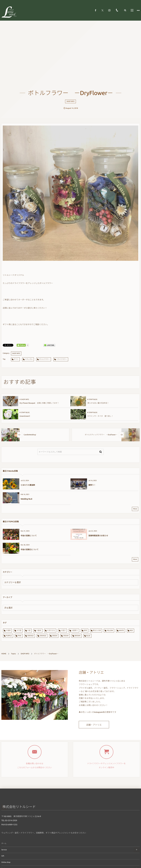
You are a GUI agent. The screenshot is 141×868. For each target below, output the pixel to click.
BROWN (77, 636)
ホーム (4, 843)
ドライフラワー (62, 359)
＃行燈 (19, 631)
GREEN (55, 636)
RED (131, 631)
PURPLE (9, 636)
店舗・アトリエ (94, 725)
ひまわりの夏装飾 (28, 485)
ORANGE (43, 636)
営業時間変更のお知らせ (98, 536)
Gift (3, 856)
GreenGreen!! (25, 416)
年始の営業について (29, 536)
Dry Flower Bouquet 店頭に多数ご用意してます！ (39, 403)
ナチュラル (29, 359)
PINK (20, 636)
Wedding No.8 (26, 499)
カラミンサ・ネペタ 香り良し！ (100, 416)
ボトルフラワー (44, 359)
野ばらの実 (97, 631)
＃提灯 (63, 631)
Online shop (6, 862)
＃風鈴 (8, 631)
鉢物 (85, 631)
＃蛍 (29, 631)
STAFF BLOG (93, 399)
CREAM (66, 636)
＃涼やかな (51, 631)
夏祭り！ (92, 485)
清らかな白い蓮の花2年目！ (98, 403)
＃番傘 (39, 631)
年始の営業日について (30, 550)
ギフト (16, 359)
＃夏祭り (75, 631)
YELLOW (110, 631)
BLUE (88, 636)
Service (4, 850)
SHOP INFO (71, 101)
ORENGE (30, 636)
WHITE (121, 631)
